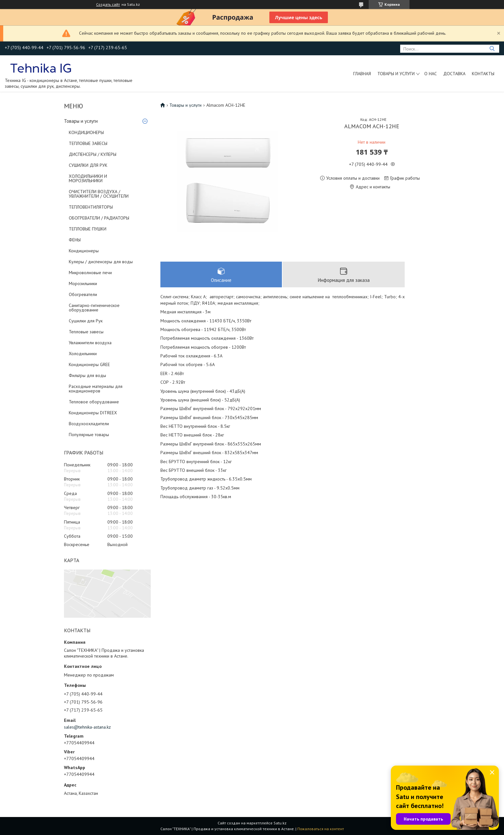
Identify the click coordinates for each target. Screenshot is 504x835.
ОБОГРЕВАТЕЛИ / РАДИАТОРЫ (99, 218)
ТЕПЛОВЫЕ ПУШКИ (88, 229)
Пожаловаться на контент (321, 829)
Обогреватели (83, 294)
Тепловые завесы (86, 332)
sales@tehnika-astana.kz (87, 727)
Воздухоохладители (89, 424)
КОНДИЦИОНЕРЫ (86, 132)
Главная (362, 74)
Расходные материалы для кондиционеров (96, 389)
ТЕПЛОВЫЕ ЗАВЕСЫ (88, 143)
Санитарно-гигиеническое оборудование (94, 308)
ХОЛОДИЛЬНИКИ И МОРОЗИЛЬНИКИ (88, 178)
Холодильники (83, 354)
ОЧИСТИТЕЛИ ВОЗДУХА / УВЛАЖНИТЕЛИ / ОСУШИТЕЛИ (99, 194)
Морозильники (83, 283)
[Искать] (492, 49)
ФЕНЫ (75, 240)
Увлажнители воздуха (90, 343)
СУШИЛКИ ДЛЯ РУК (88, 165)
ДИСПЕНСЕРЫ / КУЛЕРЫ (93, 154)
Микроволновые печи (90, 273)
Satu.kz (280, 823)
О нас (431, 74)
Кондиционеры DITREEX (93, 413)
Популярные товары (89, 435)
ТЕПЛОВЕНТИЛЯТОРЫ (91, 207)
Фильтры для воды (87, 375)
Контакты (483, 74)
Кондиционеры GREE (89, 364)
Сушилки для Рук (86, 321)
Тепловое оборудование (94, 402)
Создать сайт (108, 4)
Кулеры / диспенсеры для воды (101, 262)
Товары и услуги (396, 74)
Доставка (454, 74)
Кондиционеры (84, 251)
